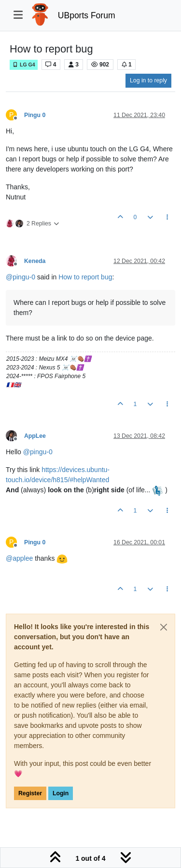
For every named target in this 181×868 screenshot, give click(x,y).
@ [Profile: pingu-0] (21, 277)
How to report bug (85, 277)
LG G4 (24, 65)
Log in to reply (148, 80)
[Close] (164, 627)
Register (30, 793)
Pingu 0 (35, 115)
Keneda (35, 261)
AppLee (35, 436)
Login (61, 793)
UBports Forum (87, 15)
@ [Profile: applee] (19, 558)
